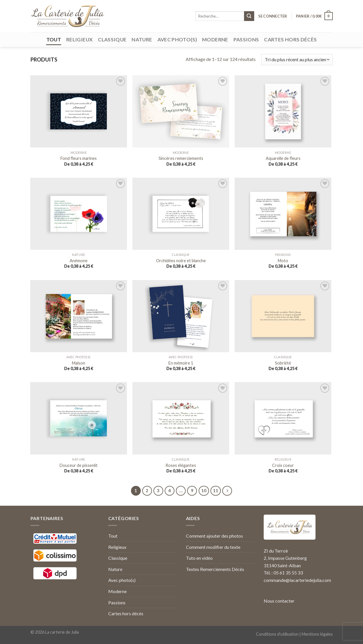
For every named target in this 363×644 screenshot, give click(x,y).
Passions (246, 40)
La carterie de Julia (62, 632)
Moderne (215, 40)
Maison (79, 363)
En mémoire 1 (181, 363)
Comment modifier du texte (213, 547)
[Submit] (249, 16)
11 (216, 490)
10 (204, 490)
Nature (142, 40)
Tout (54, 40)
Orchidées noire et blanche (181, 261)
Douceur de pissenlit (79, 465)
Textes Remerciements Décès (215, 569)
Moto (283, 261)
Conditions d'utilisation (277, 634)
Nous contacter (279, 601)
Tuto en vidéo (199, 558)
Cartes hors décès (290, 40)
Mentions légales (317, 634)
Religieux (79, 40)
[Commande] (297, 60)
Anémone (79, 261)
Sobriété (283, 363)
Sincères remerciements (181, 158)
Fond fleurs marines (79, 158)
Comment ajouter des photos (214, 536)
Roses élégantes (181, 465)
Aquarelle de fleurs (283, 158)
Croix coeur (283, 465)
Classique (112, 40)
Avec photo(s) (177, 40)
